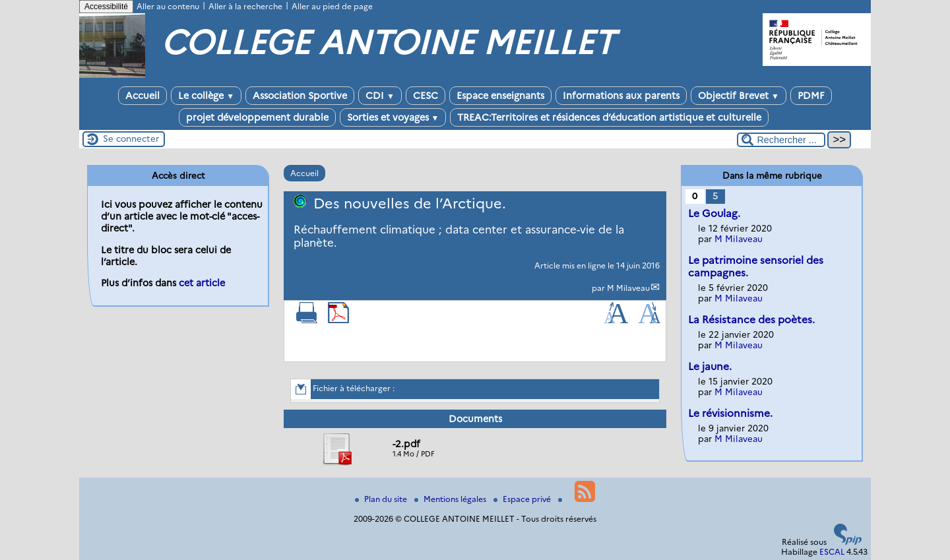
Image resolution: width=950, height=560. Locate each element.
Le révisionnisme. (730, 413)
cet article (202, 283)
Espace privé (523, 499)
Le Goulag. (714, 213)
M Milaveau (628, 288)
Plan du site (382, 499)
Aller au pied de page (332, 6)
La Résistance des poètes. (751, 320)
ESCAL (832, 552)
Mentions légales (451, 499)
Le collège (206, 96)
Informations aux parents (621, 96)
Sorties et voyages (393, 117)
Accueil (142, 96)
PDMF (811, 96)
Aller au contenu (168, 6)
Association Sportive (300, 96)
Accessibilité (106, 7)
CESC (426, 96)
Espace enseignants (500, 96)
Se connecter (131, 139)
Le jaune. (710, 366)
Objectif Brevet (739, 96)
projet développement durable (257, 117)
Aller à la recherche (245, 6)
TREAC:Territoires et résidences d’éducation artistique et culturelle (609, 117)
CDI (380, 96)
